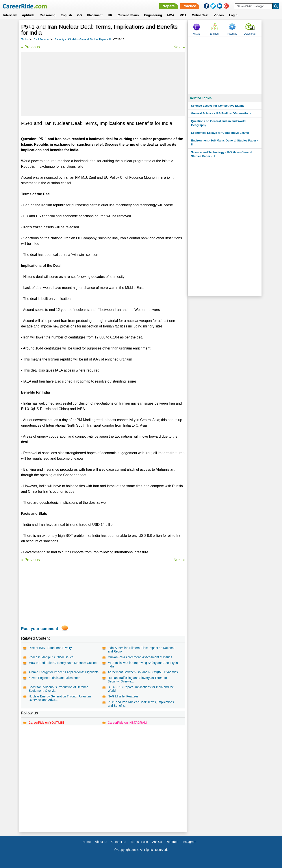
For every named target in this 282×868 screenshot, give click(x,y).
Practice (189, 6)
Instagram (189, 842)
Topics (25, 39)
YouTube (172, 842)
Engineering (153, 15)
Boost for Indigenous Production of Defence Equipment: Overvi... (58, 689)
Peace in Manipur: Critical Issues (51, 657)
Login (233, 15)
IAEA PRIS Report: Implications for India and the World (141, 689)
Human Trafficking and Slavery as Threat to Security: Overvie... (137, 680)
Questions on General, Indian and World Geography (218, 123)
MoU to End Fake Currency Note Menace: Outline (63, 663)
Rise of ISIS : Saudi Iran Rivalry (50, 648)
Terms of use (139, 842)
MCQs (197, 34)
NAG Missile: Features (123, 696)
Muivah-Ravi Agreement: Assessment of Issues (140, 657)
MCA (171, 15)
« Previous (31, 47)
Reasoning (48, 15)
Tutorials (232, 34)
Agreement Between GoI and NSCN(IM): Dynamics (143, 672)
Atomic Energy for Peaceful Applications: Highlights (64, 672)
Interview (10, 15)
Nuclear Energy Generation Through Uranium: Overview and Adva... (60, 698)
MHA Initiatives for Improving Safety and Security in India (143, 665)
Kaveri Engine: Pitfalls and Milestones (54, 678)
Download (250, 34)
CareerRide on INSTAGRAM (127, 723)
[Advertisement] (103, 84)
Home (86, 842)
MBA (183, 15)
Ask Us (157, 842)
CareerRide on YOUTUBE (46, 723)
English (66, 15)
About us (101, 842)
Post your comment (40, 629)
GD (79, 15)
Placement (95, 15)
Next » (179, 47)
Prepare (168, 6)
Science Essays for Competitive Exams (218, 106)
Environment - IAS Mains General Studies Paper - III (224, 142)
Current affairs (128, 15)
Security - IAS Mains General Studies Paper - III (83, 39)
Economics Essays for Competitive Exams (220, 133)
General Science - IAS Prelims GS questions (221, 113)
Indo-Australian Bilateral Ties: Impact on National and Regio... (141, 650)
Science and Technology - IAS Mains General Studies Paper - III (222, 154)
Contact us (119, 842)
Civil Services (42, 39)
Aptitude (28, 15)
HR (110, 15)
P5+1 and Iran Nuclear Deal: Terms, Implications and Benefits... (141, 704)
